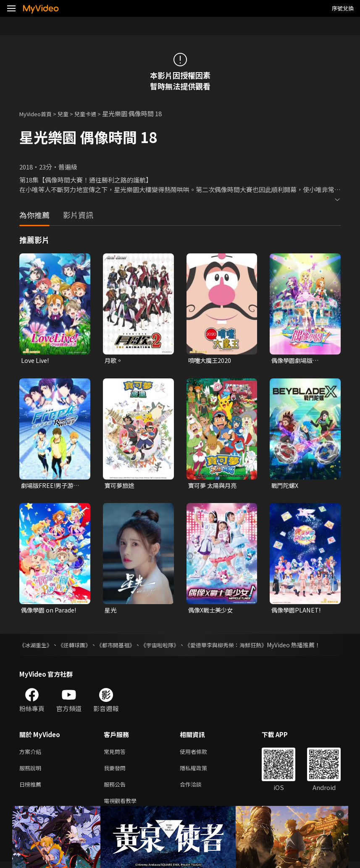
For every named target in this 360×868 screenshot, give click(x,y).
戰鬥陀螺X (286, 486)
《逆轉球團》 (78, 646)
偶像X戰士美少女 (212, 611)
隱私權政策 (201, 771)
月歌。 (114, 361)
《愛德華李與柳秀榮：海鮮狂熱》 (240, 646)
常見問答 (116, 754)
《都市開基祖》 (122, 646)
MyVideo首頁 (38, 113)
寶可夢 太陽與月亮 (214, 486)
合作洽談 (197, 789)
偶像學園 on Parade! (50, 611)
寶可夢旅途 (120, 486)
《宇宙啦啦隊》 (169, 646)
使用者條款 (201, 754)
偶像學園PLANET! (297, 611)
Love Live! (36, 361)
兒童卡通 (95, 113)
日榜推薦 (32, 789)
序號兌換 (343, 8)
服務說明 (32, 771)
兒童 (70, 113)
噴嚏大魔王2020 (211, 361)
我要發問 (116, 771)
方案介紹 (32, 754)
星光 (111, 611)
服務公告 (116, 789)
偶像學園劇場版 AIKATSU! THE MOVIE (303, 361)
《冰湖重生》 (37, 646)
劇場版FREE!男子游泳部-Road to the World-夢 (52, 486)
